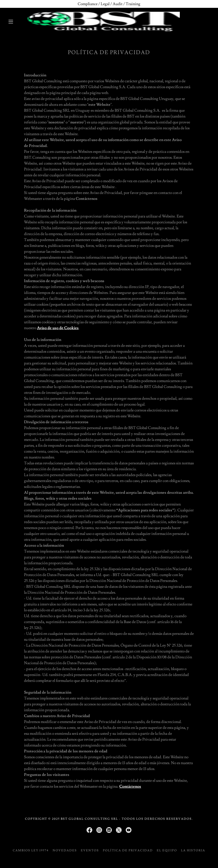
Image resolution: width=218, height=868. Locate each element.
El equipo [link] (167, 850)
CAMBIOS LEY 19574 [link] (31, 850)
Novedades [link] (65, 850)
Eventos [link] (90, 850)
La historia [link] (193, 850)
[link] (104, 22)
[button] (11, 22)
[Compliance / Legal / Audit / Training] (109, 4)
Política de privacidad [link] (128, 850)
